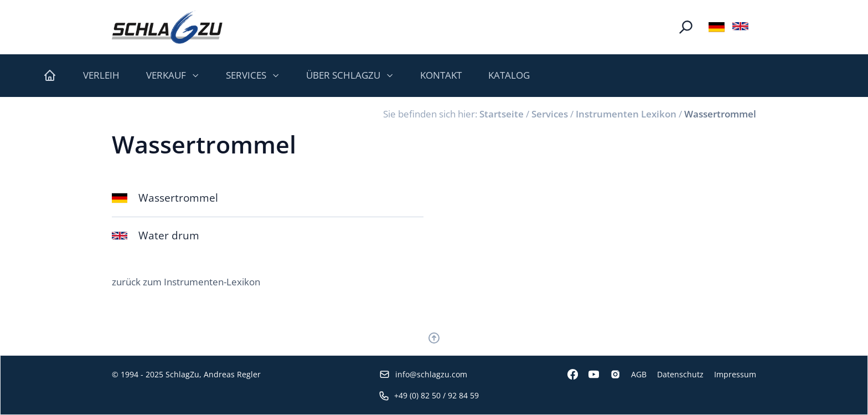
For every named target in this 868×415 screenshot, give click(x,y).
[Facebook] (567, 374)
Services (550, 114)
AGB (639, 374)
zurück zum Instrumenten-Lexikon (186, 282)
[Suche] (686, 27)
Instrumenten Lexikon (626, 114)
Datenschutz (680, 374)
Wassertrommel (720, 114)
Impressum (735, 374)
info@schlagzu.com (423, 375)
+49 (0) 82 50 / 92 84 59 (429, 396)
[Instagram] (609, 374)
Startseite (502, 114)
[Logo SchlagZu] (167, 27)
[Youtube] (588, 374)
